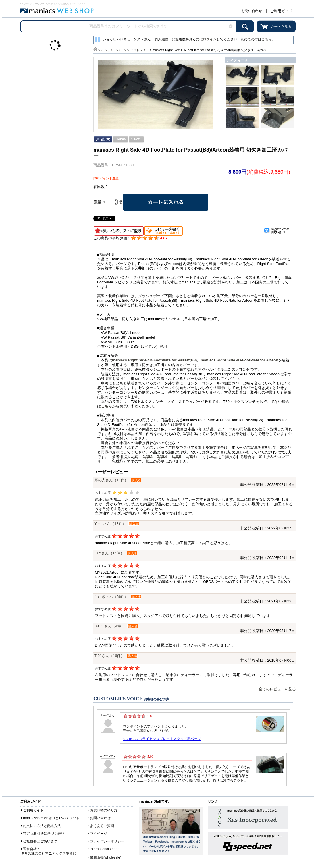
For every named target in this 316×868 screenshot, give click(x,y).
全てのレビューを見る (277, 689)
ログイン (210, 39)
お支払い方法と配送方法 (42, 826)
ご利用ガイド (281, 11)
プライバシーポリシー (107, 841)
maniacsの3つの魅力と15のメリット (51, 818)
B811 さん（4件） (109, 626)
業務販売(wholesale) (106, 857)
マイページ (99, 834)
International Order (104, 849)
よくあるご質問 (102, 826)
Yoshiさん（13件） (110, 524)
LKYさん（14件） (109, 553)
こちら (267, 39)
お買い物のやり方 (104, 810)
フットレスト (139, 50)
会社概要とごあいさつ (40, 841)
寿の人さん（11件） (111, 480)
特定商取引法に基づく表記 (44, 834)
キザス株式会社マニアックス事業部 (49, 853)
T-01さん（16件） (109, 656)
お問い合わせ (252, 11)
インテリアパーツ (114, 50)
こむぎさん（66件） (111, 597)
